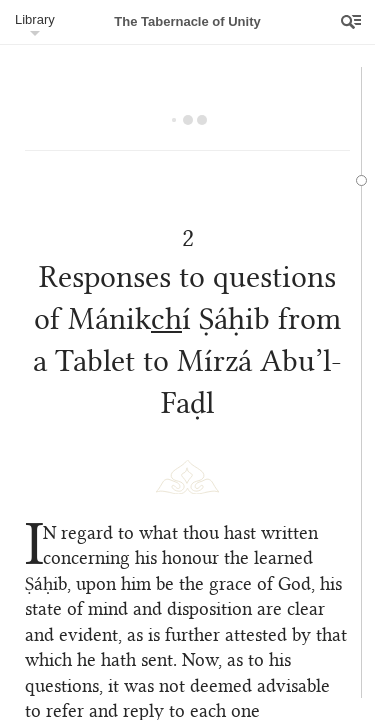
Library (35, 19)
